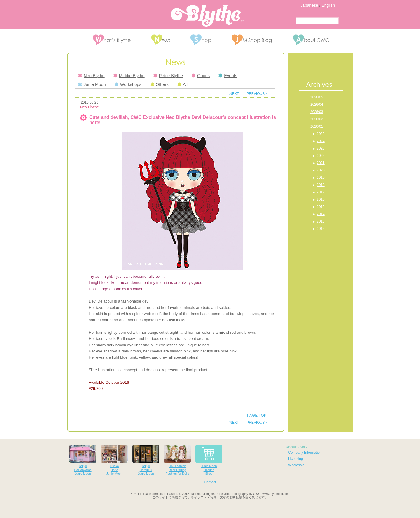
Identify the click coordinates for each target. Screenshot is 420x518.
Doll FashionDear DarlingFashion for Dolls (177, 460)
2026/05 (317, 97)
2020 (321, 170)
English (328, 5)
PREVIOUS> (257, 94)
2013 (321, 221)
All (182, 84)
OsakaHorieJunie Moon (114, 460)
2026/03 (317, 112)
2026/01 (317, 126)
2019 (321, 178)
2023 (321, 148)
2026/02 (317, 119)
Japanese (309, 5)
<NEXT (233, 94)
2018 (321, 185)
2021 (321, 163)
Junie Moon (92, 84)
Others (159, 84)
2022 (321, 156)
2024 (321, 141)
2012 (321, 229)
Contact (210, 482)
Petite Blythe (168, 76)
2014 (321, 214)
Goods (201, 76)
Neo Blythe (91, 76)
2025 (321, 134)
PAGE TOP (257, 415)
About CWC (296, 447)
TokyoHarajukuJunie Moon (146, 460)
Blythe (207, 16)
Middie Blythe (129, 76)
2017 (321, 192)
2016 (321, 199)
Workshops (128, 84)
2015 (321, 207)
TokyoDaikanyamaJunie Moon (83, 460)
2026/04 (317, 105)
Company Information (305, 453)
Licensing (296, 459)
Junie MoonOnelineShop (209, 460)
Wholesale (296, 465)
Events (228, 76)
